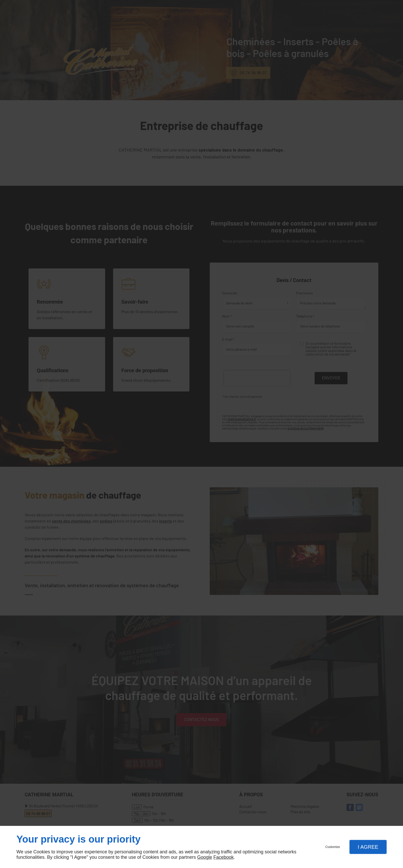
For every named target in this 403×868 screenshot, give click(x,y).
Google (205, 857)
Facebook (223, 857)
